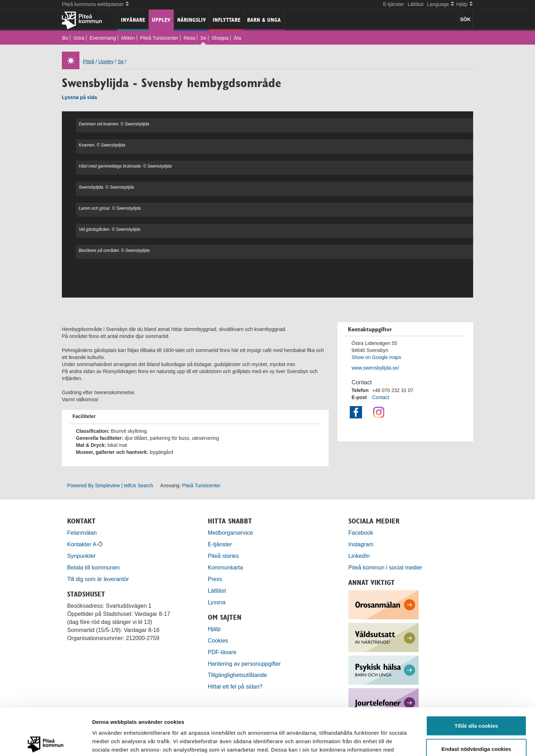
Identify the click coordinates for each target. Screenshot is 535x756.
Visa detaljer (382, 742)
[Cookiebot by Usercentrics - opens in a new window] (46, 742)
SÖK (465, 19)
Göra (79, 38)
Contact (381, 397)
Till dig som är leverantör (99, 579)
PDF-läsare (222, 652)
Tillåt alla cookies (476, 679)
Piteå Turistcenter (159, 38)
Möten (128, 38)
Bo (65, 38)
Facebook (361, 533)
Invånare (133, 20)
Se (203, 38)
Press (215, 579)
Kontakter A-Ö (85, 544)
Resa (189, 38)
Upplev (161, 20)
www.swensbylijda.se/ (375, 368)
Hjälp (214, 629)
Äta (237, 38)
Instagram (361, 544)
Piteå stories (223, 556)
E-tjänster (394, 4)
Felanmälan (82, 533)
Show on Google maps (376, 357)
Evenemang (103, 38)
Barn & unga (264, 20)
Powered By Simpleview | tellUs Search (110, 485)
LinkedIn (359, 556)
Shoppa (220, 38)
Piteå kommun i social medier (385, 567)
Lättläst (416, 4)
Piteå (89, 61)
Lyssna (217, 602)
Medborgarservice (230, 533)
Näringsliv (192, 20)
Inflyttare (227, 20)
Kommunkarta (225, 567)
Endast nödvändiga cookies (476, 702)
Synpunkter (81, 556)
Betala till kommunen (93, 567)
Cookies (218, 640)
